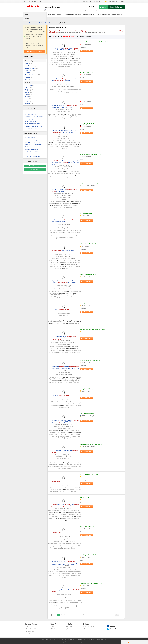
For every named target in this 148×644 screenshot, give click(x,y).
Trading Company (30, 68)
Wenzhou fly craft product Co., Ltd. (89, 72)
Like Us (112, 626)
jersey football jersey (31, 121)
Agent (27, 64)
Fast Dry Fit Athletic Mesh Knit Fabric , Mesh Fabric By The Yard (65, 131)
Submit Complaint (31, 629)
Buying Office (29, 70)
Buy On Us (68, 624)
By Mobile (68, 629)
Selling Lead (86, 629)
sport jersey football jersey (32, 124)
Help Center (29, 634)
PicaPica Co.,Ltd (84, 498)
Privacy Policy (30, 631)
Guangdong (28, 85)
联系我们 (105, 640)
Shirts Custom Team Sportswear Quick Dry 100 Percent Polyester (65, 251)
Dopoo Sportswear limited (87, 414)
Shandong (28, 104)
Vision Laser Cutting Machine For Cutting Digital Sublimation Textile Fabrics (65, 163)
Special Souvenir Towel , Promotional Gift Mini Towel (65, 80)
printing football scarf (107, 10)
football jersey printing (53, 10)
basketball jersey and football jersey (109, 15)
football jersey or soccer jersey (34, 126)
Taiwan (27, 97)
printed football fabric (89, 15)
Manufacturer (29, 66)
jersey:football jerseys (31, 112)
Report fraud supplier (35, 166)
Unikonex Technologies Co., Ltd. (88, 214)
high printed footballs (120, 10)
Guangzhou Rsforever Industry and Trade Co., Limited (94, 42)
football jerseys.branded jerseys (34, 117)
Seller (27, 80)
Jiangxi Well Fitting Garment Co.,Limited (91, 183)
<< (55, 615)
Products (48, 640)
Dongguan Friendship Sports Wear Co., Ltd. (92, 360)
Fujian (27, 88)
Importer (27, 73)
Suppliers (55, 640)
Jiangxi (27, 94)
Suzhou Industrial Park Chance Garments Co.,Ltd (93, 99)
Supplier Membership (88, 627)
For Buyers (87, 1)
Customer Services (31, 624)
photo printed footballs (55, 15)
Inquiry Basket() (111, 1)
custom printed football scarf (72, 15)
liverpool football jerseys (32, 149)
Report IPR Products (35, 170)
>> (90, 615)
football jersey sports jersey (33, 137)
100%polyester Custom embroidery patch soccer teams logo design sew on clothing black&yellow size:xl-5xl (64, 563)
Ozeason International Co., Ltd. (88, 274)
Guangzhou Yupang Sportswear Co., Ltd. (91, 583)
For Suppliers (98, 1)
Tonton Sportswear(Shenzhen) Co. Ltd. (90, 303)
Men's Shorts (49, 23)
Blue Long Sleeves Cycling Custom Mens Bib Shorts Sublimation (65, 49)
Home (26, 23)
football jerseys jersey (31, 114)
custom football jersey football (33, 140)
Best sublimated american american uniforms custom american (65, 338)
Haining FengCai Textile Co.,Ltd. (88, 124)
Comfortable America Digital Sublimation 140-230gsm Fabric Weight (65, 367)
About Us (53, 624)
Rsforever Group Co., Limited (88, 244)
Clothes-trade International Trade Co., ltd (91, 475)
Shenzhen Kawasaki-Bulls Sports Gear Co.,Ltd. (92, 330)
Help (123, 1)
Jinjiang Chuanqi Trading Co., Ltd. (89, 389)
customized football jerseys (33, 156)
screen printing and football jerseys (91, 10)
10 (86, 615)
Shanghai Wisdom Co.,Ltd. (87, 526)
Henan (27, 101)
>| (93, 615)
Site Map (73, 640)
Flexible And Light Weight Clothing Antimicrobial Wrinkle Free (64, 106)
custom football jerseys (31, 152)
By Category (69, 627)
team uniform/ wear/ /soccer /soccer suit (65, 505)
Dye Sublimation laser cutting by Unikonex (64, 221)
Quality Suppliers (64, 640)
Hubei (27, 99)
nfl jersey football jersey (32, 129)
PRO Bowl (60, 395)
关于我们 (98, 640)
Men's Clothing (40, 23)
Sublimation (60, 309)
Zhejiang (28, 90)
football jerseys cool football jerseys (70, 10)
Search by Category (117, 7)
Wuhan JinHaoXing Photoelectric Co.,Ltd (91, 154)
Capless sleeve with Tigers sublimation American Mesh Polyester (64, 282)
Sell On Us (85, 624)
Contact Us (29, 627)
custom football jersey (31, 154)
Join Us (53, 629)
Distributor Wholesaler (31, 75)
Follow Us (113, 629)
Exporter (27, 77)
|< (52, 615)
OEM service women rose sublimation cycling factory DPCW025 (65, 421)
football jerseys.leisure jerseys (33, 119)
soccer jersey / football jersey (33, 142)
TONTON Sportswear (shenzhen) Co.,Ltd (91, 444)
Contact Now (88, 51)
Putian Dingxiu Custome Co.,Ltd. (88, 555)
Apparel (31, 23)
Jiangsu (27, 92)
